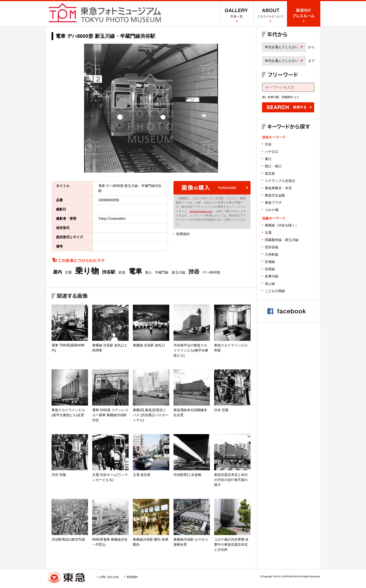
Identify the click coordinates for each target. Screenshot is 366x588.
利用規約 (183, 234)
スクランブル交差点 (280, 181)
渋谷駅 (109, 272)
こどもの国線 (275, 291)
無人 (149, 272)
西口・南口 (273, 166)
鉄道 (122, 272)
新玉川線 (179, 272)
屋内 (57, 272)
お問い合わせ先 (109, 577)
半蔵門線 (162, 272)
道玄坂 (270, 173)
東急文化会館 (275, 195)
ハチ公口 (272, 152)
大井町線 (272, 254)
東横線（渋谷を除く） (282, 225)
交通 (68, 272)
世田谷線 (272, 247)
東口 (268, 159)
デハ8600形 (211, 272)
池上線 (270, 284)
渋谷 (194, 272)
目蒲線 (270, 262)
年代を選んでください (282, 47)
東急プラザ (273, 203)
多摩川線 (272, 276)
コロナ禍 (272, 210)
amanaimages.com (201, 211)
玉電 (268, 233)
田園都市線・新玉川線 (282, 240)
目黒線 (270, 269)
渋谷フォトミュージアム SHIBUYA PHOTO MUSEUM (105, 13)
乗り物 (87, 271)
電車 (135, 271)
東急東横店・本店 (278, 188)
